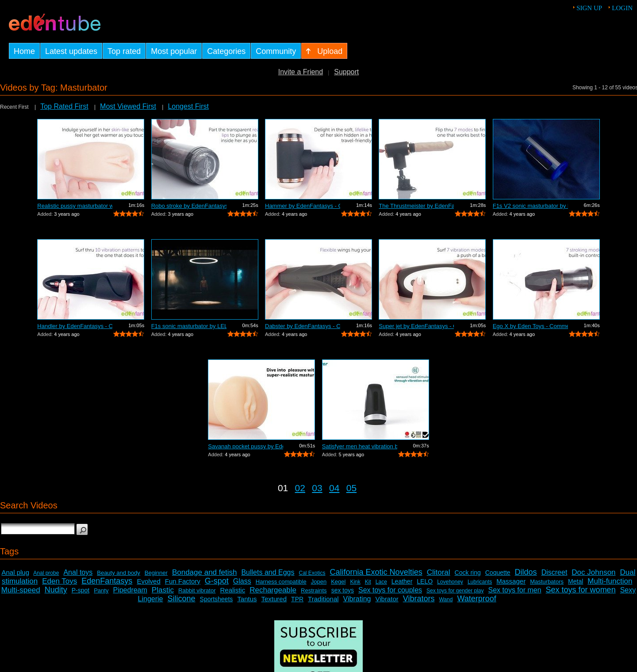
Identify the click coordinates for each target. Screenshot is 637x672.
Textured (274, 599)
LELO (425, 581)
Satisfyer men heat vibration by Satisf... (360, 446)
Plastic (163, 590)
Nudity (56, 590)
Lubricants (480, 582)
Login (622, 8)
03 (317, 488)
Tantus (247, 599)
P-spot (81, 590)
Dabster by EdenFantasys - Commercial (303, 326)
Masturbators (547, 582)
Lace (381, 582)
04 (334, 488)
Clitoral (439, 572)
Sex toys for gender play (455, 591)
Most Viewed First (128, 106)
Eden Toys (59, 581)
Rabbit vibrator (197, 590)
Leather (402, 581)
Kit (368, 582)
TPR (297, 599)
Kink (355, 582)
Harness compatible (281, 582)
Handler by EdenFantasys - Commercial (75, 326)
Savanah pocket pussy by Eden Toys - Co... (246, 446)
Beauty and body (119, 573)
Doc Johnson (593, 572)
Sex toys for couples (390, 590)
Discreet (554, 572)
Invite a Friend (301, 72)
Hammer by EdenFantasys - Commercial (303, 206)
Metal (576, 581)
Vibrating (357, 599)
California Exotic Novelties (376, 572)
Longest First (188, 106)
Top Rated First (64, 106)
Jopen (319, 582)
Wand (446, 599)
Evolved (148, 581)
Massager (511, 581)
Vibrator (387, 599)
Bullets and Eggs (268, 572)
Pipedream (130, 590)
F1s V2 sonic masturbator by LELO (530, 206)
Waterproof (476, 599)
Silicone (182, 599)
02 (300, 488)
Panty (101, 590)
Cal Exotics (312, 573)
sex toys (343, 590)
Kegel (338, 582)
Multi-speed (21, 590)
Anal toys (78, 572)
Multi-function (610, 581)
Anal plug (15, 572)
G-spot (217, 581)
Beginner (156, 573)
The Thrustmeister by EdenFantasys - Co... (416, 206)
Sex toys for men (515, 590)
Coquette (498, 573)
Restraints (314, 590)
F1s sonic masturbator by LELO (189, 326)
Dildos (526, 572)
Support (346, 72)
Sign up (589, 8)
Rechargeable (273, 590)
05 (351, 488)
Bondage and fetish (205, 572)
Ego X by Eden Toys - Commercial (530, 326)
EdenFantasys (107, 581)
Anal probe (46, 573)
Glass (242, 581)
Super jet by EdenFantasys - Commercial (416, 326)
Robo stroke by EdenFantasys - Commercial (189, 206)
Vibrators (419, 599)
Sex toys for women (581, 590)
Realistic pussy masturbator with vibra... (75, 206)
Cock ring (468, 573)
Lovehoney (450, 582)
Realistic (233, 590)
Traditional (323, 599)
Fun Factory (183, 581)
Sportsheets (217, 599)
